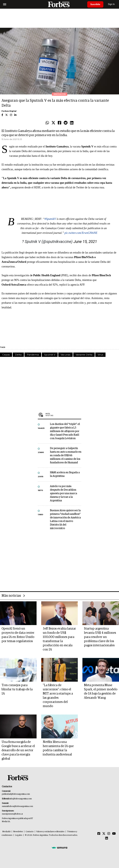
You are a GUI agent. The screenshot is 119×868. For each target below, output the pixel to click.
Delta (18, 355)
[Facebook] (99, 834)
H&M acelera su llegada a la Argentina (65, 474)
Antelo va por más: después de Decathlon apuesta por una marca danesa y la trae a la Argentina (63, 494)
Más (63, 415)
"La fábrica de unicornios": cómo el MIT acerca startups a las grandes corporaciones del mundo (58, 696)
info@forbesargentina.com (21, 799)
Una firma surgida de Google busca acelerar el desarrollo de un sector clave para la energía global (18, 750)
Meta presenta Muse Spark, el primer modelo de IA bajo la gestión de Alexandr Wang (101, 692)
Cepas (6, 355)
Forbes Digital (9, 111)
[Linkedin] (107, 838)
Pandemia (33, 355)
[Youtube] (114, 834)
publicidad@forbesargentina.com (16, 794)
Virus (100, 355)
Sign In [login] (111, 4)
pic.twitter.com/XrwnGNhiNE (81, 233)
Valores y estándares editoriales (50, 832)
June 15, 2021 (85, 242)
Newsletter (18, 832)
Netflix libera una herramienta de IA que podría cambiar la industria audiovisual (58, 748)
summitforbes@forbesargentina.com (17, 806)
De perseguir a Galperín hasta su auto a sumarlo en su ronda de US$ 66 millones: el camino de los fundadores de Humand (66, 456)
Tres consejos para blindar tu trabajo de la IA (17, 689)
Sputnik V (50, 355)
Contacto (30, 832)
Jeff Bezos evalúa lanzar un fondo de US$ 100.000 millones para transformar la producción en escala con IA (59, 639)
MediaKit (6, 832)
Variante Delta (84, 355)
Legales (19, 835)
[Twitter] (104, 834)
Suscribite (95, 4)
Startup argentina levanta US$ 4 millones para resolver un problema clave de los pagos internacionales (100, 637)
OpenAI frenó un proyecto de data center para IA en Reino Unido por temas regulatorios (18, 635)
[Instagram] (109, 834)
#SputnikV (50, 219)
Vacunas (65, 355)
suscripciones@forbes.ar (12, 814)
